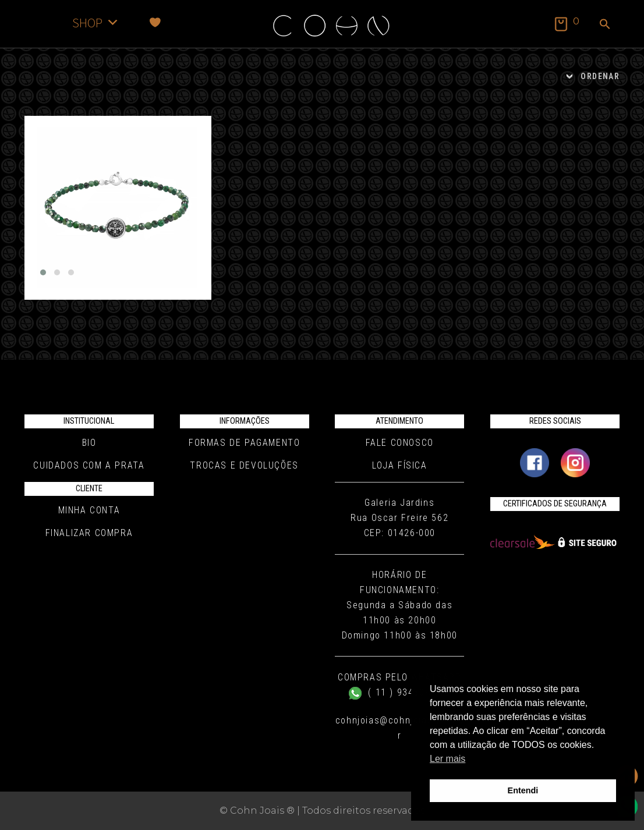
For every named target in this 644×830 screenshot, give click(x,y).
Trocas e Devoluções (244, 465)
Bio (89, 443)
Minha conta (89, 510)
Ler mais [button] (447, 759)
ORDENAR (600, 76)
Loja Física (400, 465)
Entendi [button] (523, 790)
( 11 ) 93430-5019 (400, 692)
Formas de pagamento (244, 443)
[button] (605, 25)
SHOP (96, 22)
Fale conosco (400, 443)
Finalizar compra (89, 533)
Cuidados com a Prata (89, 465)
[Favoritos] (155, 22)
